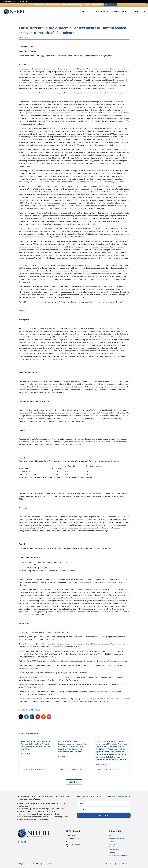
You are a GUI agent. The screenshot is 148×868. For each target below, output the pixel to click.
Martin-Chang (24, 699)
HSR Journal (100, 12)
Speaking (115, 12)
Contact (112, 841)
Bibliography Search (118, 839)
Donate (137, 12)
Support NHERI (110, 5)
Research (85, 12)
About (125, 12)
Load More (74, 782)
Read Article (26, 754)
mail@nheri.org (72, 839)
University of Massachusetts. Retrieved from (79, 661)
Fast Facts (113, 847)
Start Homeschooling (118, 855)
